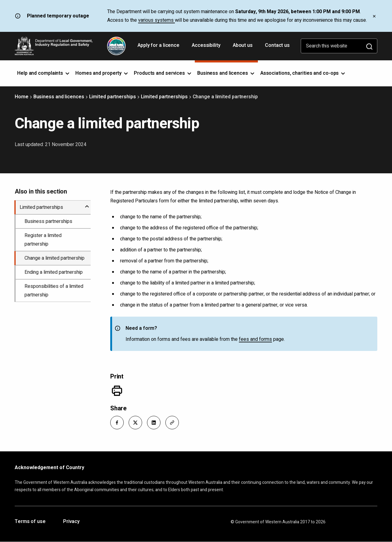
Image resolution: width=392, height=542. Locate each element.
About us (243, 45)
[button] (117, 423)
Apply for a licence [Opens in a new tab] (159, 47)
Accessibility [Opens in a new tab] (207, 47)
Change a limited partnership (55, 258)
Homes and (102, 73)
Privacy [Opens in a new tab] (71, 522)
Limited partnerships (113, 97)
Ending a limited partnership (54, 272)
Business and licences (59, 97)
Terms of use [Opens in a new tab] (30, 522)
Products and (163, 73)
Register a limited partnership (43, 240)
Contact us (277, 45)
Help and (44, 73)
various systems (156, 20)
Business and (226, 73)
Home (22, 97)
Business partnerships (48, 221)
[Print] (117, 391)
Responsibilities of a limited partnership (54, 291)
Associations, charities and (303, 73)
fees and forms (255, 339)
